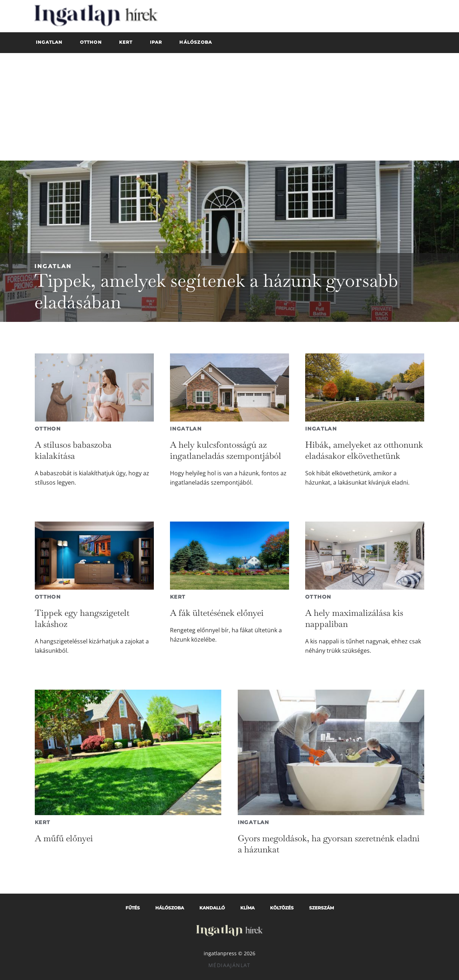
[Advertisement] (229, 107)
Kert (178, 597)
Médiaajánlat (229, 965)
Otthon (48, 429)
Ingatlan (53, 266)
